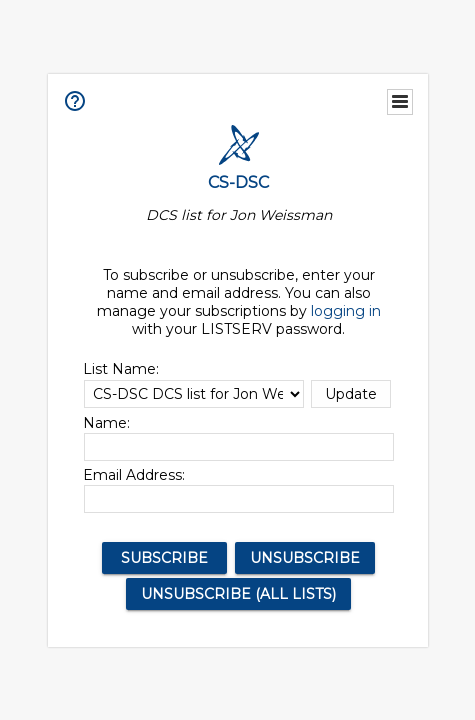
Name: (106, 423)
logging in (346, 311)
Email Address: (134, 475)
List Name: (121, 369)
